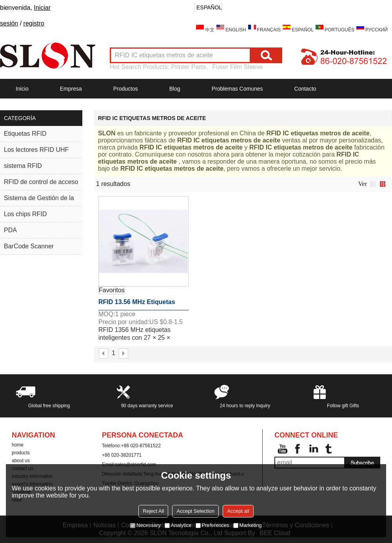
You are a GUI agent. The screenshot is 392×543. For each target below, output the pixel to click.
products (21, 453)
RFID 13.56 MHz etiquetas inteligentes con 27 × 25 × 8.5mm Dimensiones (137, 304)
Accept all (238, 511)
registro (34, 23)
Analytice (178, 525)
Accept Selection (195, 511)
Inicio (22, 89)
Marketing (248, 525)
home (18, 445)
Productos (126, 89)
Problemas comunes (237, 89)
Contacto (305, 89)
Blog (175, 89)
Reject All (153, 511)
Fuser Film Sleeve (237, 67)
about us (21, 461)
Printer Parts (189, 67)
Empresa (71, 89)
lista (373, 184)
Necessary (145, 525)
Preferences (212, 525)
